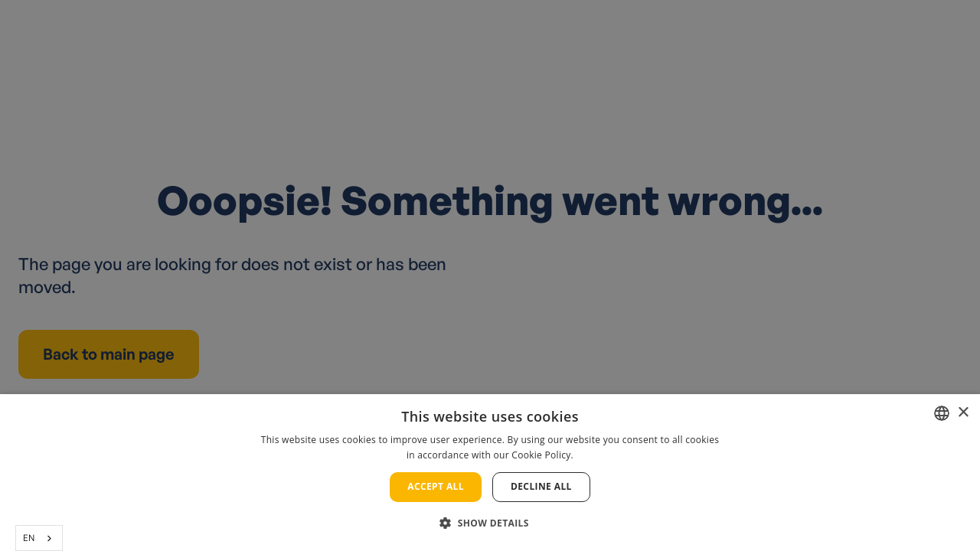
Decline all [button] (541, 486)
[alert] (490, 275)
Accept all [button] (436, 486)
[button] (490, 523)
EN (29, 538)
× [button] (963, 413)
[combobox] (39, 538)
